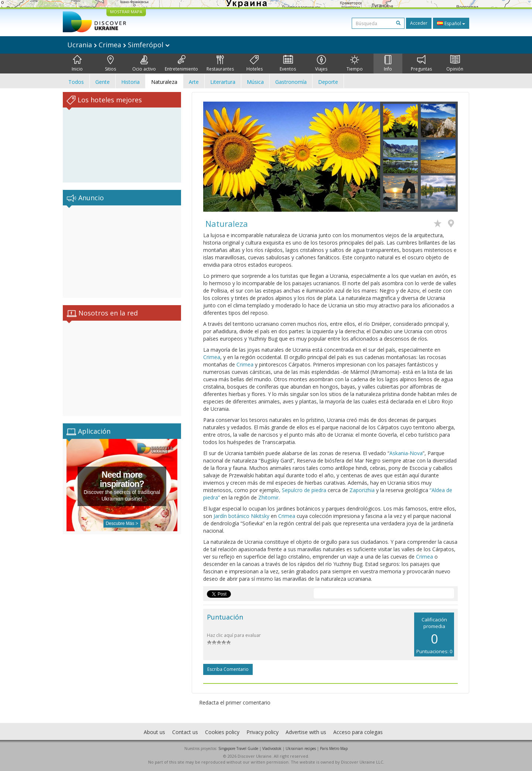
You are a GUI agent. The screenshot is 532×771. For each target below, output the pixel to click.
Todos (76, 82)
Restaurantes (220, 64)
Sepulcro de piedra (304, 490)
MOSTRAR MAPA (126, 12)
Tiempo (355, 64)
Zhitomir (268, 497)
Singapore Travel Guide (238, 748)
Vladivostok (272, 748)
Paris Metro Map (334, 748)
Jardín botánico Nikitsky (241, 516)
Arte (194, 82)
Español (451, 23)
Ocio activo (144, 64)
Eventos (288, 64)
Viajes (321, 64)
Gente (103, 82)
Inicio (77, 64)
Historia (130, 82)
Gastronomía (291, 82)
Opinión (455, 64)
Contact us (185, 732)
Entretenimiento (181, 64)
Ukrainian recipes (301, 748)
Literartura (223, 82)
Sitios (110, 64)
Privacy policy (262, 732)
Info (388, 64)
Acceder (419, 23)
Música (255, 82)
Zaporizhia (362, 490)
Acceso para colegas (358, 732)
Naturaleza (164, 82)
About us (154, 732)
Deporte (328, 82)
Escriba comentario (228, 669)
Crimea (212, 357)
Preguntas (421, 64)
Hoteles (255, 64)
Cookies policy (222, 732)
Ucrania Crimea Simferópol (118, 45)
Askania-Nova (406, 453)
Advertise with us (306, 732)
